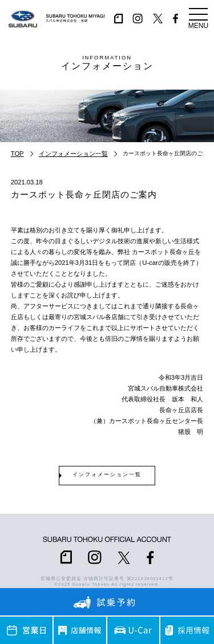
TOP (17, 154)
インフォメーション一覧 (73, 154)
